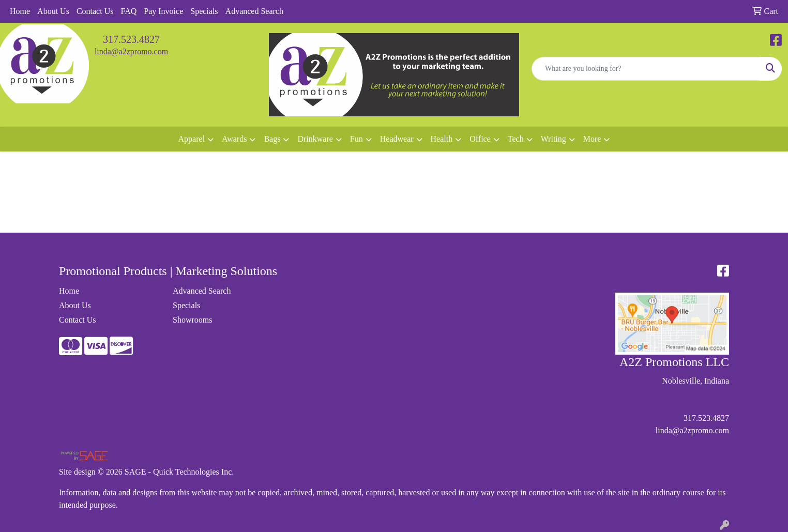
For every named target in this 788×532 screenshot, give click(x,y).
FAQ (128, 11)
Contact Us (95, 11)
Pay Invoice (163, 11)
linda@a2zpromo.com (131, 51)
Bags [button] (272, 139)
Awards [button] (234, 139)
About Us (53, 11)
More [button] (592, 139)
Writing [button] (554, 139)
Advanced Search (254, 11)
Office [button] (480, 139)
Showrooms (192, 320)
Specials (204, 11)
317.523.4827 (131, 39)
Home (20, 11)
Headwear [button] (397, 139)
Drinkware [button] (315, 139)
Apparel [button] (192, 139)
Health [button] (442, 139)
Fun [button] (357, 139)
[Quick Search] (646, 69)
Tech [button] (516, 139)
